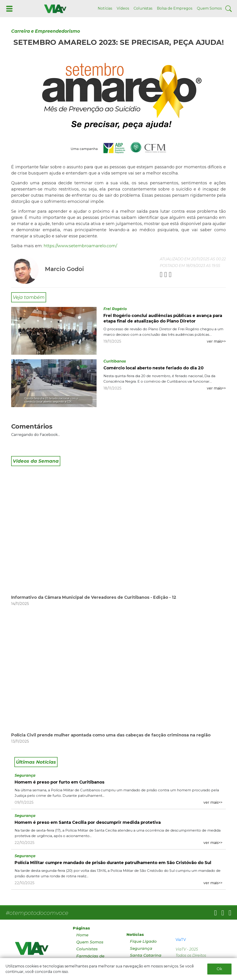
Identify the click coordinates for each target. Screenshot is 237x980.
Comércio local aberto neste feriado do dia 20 (154, 368)
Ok (219, 969)
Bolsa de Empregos (175, 8)
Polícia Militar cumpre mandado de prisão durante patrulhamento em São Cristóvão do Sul (113, 863)
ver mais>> (216, 341)
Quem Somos (209, 8)
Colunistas (143, 8)
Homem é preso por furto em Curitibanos (59, 782)
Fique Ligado (143, 941)
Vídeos (123, 8)
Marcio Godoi (65, 269)
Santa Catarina (146, 955)
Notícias (105, 8)
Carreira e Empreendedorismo (46, 31)
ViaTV (181, 940)
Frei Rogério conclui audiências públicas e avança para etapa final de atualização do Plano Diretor (163, 318)
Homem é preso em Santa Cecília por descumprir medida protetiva (88, 822)
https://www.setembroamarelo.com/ (80, 246)
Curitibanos (115, 361)
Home (82, 935)
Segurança (25, 775)
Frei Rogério (115, 309)
